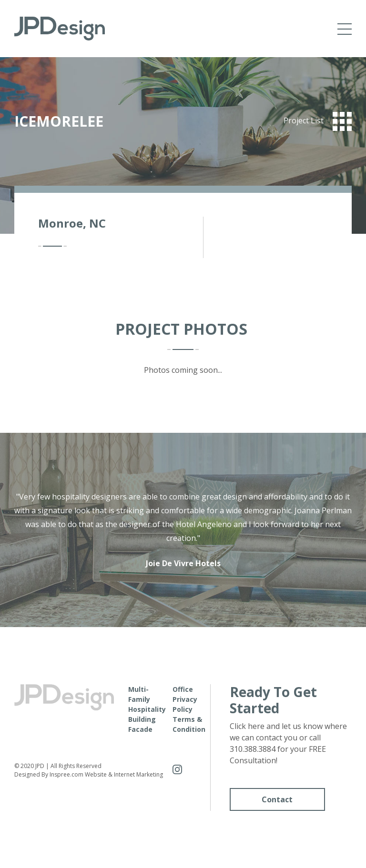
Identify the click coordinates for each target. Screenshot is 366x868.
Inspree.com (66, 774)
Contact (277, 799)
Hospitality (147, 709)
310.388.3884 (253, 749)
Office (183, 689)
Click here (247, 726)
